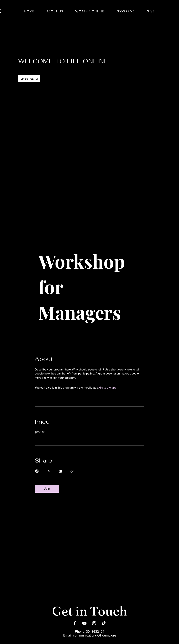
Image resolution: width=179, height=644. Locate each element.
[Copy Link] (72, 471)
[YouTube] (84, 623)
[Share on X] (49, 471)
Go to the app (108, 388)
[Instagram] (94, 623)
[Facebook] (75, 623)
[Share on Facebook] (37, 471)
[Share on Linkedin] (60, 471)
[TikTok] (104, 623)
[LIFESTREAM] (29, 79)
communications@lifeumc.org (95, 635)
